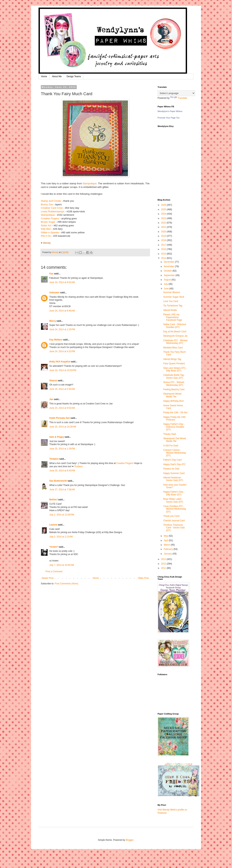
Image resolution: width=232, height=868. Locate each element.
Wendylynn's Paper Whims (170, 111)
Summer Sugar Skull (174, 297)
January (168, 554)
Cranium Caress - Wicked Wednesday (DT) (175, 453)
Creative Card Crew (52, 208)
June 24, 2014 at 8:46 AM (62, 311)
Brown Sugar (48, 222)
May (166, 536)
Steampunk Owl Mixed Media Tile (175, 440)
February (169, 549)
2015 (164, 254)
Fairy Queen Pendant (174, 364)
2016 (164, 249)
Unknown (54, 293)
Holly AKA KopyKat (60, 362)
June (167, 289)
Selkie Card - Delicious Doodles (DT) (175, 326)
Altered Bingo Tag (172, 359)
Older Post (143, 578)
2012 (164, 564)
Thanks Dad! (170, 434)
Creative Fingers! (125, 463)
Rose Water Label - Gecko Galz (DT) (173, 500)
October (168, 271)
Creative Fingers (50, 218)
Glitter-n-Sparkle (50, 232)
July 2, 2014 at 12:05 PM (62, 515)
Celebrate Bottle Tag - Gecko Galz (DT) (174, 376)
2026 (164, 205)
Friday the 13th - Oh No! (175, 413)
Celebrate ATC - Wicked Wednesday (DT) (175, 342)
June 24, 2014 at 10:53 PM (63, 370)
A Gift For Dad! (171, 446)
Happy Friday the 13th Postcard (174, 418)
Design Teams (74, 76)
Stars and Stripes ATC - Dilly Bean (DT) (175, 369)
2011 (164, 568)
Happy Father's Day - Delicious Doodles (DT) (174, 427)
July (166, 284)
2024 (164, 214)
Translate (179, 98)
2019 (164, 236)
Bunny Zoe (47, 204)
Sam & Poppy (57, 437)
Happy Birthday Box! (174, 401)
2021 (164, 227)
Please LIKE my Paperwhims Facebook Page (173, 317)
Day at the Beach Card (175, 332)
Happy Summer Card (174, 473)
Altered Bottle (170, 310)
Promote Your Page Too (169, 118)
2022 (164, 223)
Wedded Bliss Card (173, 348)
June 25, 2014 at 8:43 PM (62, 471)
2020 (164, 232)
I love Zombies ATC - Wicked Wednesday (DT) (175, 509)
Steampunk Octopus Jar (175, 336)
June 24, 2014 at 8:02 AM (62, 282)
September (170, 275)
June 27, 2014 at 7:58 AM (62, 490)
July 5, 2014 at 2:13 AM (61, 537)
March (167, 545)
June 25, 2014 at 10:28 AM (63, 427)
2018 (164, 240)
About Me (57, 76)
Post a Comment (54, 571)
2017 (164, 245)
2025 (164, 209)
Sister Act (46, 225)
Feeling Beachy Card (174, 389)
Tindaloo (54, 459)
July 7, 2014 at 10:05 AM (62, 565)
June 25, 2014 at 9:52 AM (62, 408)
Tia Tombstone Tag (173, 306)
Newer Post (48, 578)
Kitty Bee (46, 229)
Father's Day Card (172, 460)
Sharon (53, 381)
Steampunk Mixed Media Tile (172, 395)
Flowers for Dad (171, 469)
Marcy (53, 321)
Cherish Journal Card (174, 521)
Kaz (51, 274)
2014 (164, 258)
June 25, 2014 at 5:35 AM (62, 389)
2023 (164, 218)
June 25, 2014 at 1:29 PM (62, 449)
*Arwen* (54, 547)
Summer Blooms (172, 292)
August (168, 280)
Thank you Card (171, 516)
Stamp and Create (51, 201)
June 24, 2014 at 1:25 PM (62, 329)
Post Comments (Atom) (66, 584)
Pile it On (46, 236)
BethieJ (53, 500)
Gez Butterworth (58, 481)
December (169, 262)
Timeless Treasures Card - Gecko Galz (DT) (174, 528)
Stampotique (90, 183)
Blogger (130, 840)
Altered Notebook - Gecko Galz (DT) (173, 479)
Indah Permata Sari (60, 418)
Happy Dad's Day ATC (174, 464)
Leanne (53, 525)
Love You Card (171, 301)
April (166, 540)
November (169, 266)
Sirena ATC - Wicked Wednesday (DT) (174, 384)
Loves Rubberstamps (53, 211)
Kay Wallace (56, 340)
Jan (52, 399)
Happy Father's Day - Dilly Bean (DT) (174, 493)
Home (44, 76)
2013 (164, 559)
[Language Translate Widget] (176, 93)
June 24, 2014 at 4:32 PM (62, 351)
